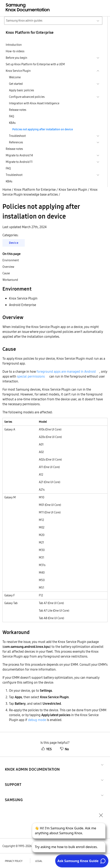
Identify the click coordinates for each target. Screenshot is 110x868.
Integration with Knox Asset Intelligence (34, 103)
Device (14, 243)
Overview (8, 267)
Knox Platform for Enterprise (35, 190)
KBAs (12, 123)
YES (47, 749)
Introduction (14, 45)
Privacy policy (14, 861)
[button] (32, 764)
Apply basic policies (21, 90)
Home (7, 190)
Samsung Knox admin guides (24, 21)
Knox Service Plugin (73, 190)
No (64, 749)
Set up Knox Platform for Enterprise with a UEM (35, 64)
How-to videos (15, 51)
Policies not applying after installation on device (43, 129)
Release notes (18, 110)
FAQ (12, 116)
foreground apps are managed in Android (66, 371)
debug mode (37, 720)
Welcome (15, 77)
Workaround (10, 280)
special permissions (31, 376)
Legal (39, 861)
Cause (6, 273)
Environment (11, 260)
